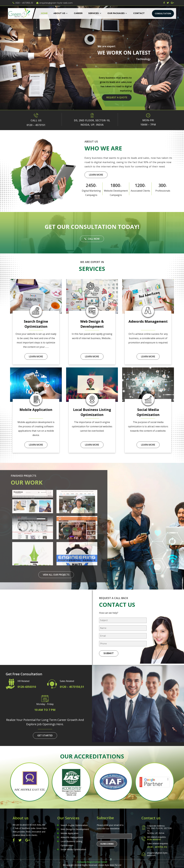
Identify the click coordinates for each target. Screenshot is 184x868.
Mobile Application (70, 833)
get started (45, 735)
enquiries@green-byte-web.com (56, 3)
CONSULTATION (163, 13)
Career (78, 13)
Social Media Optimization (73, 849)
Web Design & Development (75, 829)
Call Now (92, 239)
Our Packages (116, 13)
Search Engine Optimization (74, 825)
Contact (139, 13)
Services (94, 13)
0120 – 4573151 (36, 125)
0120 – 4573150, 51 (24, 3)
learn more (96, 175)
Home (44, 13)
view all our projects (56, 575)
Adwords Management (72, 837)
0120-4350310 (27, 687)
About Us (59, 13)
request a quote (117, 97)
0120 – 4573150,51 (72, 687)
